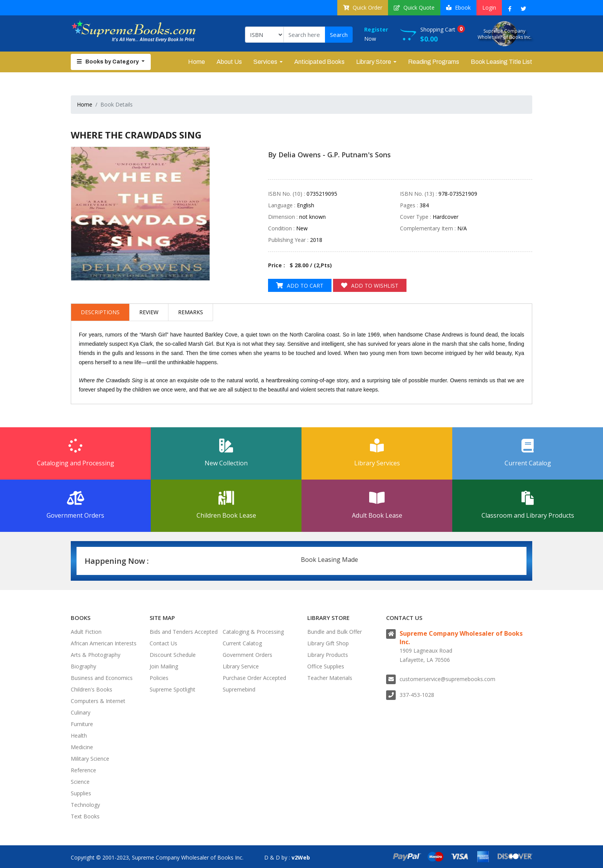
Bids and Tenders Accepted (184, 632)
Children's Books (92, 689)
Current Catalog (528, 453)
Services (265, 62)
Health (79, 736)
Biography (83, 666)
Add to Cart (300, 286)
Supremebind (239, 689)
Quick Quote (414, 7)
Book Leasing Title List (501, 62)
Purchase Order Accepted (254, 678)
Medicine (82, 747)
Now (382, 34)
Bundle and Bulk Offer (335, 632)
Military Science (90, 759)
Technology (85, 805)
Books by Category (108, 62)
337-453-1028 (417, 695)
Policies (159, 678)
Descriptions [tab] (100, 312)
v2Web (301, 857)
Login (489, 7)
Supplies (81, 793)
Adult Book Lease (377, 505)
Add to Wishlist (370, 286)
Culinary (81, 712)
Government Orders (75, 505)
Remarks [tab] (191, 312)
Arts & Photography (96, 655)
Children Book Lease (226, 505)
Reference (83, 770)
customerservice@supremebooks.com (447, 679)
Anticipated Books (319, 62)
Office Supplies (326, 666)
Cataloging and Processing (75, 453)
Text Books (85, 816)
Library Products (328, 655)
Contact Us (163, 643)
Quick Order (363, 7)
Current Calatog (242, 643)
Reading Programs (434, 62)
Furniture (82, 724)
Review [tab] (149, 312)
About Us (229, 62)
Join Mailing (164, 666)
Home (197, 62)
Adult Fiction (86, 632)
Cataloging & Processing (253, 632)
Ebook (458, 7)
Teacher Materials (330, 678)
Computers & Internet (98, 701)
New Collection (226, 453)
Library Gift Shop (328, 643)
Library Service (241, 666)
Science (80, 782)
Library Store (374, 62)
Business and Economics (102, 678)
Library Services (377, 453)
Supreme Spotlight (172, 689)
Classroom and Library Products (528, 505)
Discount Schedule (173, 655)
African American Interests (104, 643)
